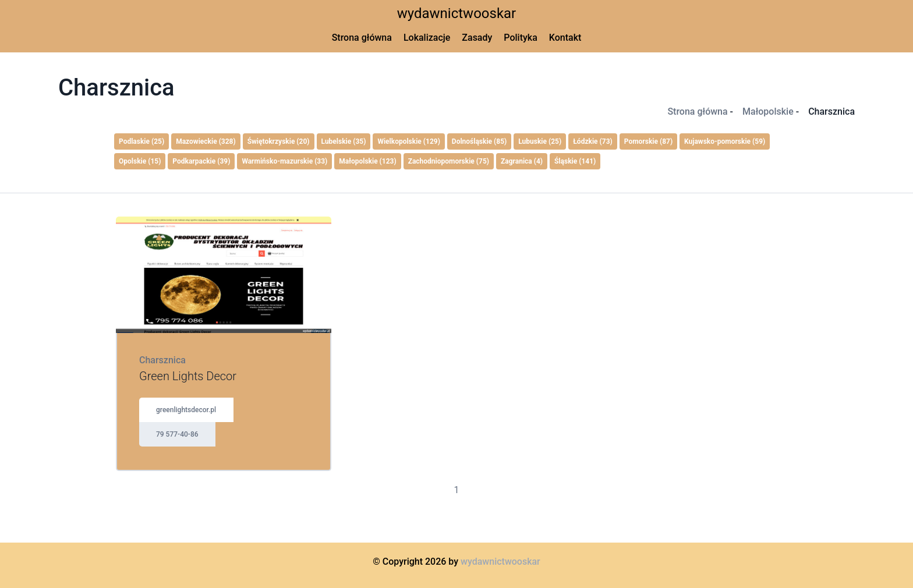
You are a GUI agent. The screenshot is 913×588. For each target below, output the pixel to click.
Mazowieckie (206, 141)
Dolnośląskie (479, 141)
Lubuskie (540, 141)
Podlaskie (141, 141)
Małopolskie (768, 111)
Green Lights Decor (188, 376)
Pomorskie (648, 141)
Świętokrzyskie (279, 141)
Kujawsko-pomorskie (725, 141)
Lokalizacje (427, 38)
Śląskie (575, 161)
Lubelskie (344, 141)
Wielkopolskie (409, 141)
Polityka (520, 38)
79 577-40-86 (177, 434)
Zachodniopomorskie (449, 161)
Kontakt (565, 38)
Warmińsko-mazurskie (284, 161)
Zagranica (522, 161)
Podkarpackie (201, 161)
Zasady (477, 38)
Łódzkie (593, 141)
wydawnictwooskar (457, 13)
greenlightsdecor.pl (186, 410)
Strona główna (362, 38)
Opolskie (140, 161)
